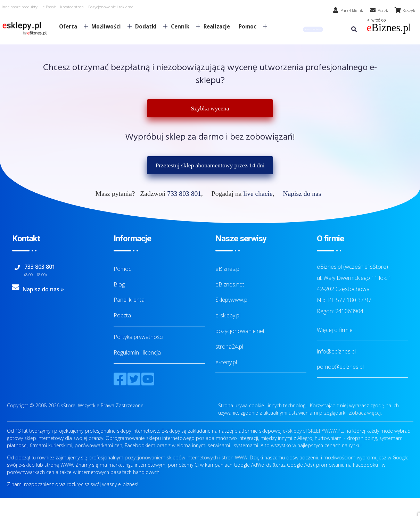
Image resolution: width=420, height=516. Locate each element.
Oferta (71, 26)
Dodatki (149, 26)
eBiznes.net (230, 284)
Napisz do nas (302, 194)
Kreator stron (72, 7)
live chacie (258, 194)
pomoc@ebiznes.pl (340, 367)
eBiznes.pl (228, 269)
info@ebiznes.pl (336, 351)
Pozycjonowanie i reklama (111, 7)
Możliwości (109, 26)
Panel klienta (129, 300)
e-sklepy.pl (228, 315)
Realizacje (217, 26)
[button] (313, 29)
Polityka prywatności (138, 337)
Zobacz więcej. (365, 413)
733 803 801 (184, 194)
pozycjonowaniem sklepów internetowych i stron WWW (186, 457)
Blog (119, 284)
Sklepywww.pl (232, 300)
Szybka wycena (210, 108)
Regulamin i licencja (137, 352)
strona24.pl (229, 347)
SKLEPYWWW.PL (326, 431)
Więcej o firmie (335, 330)
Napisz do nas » (43, 289)
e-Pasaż (49, 7)
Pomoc (250, 26)
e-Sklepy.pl (295, 431)
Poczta (122, 315)
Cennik (183, 26)
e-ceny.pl (226, 362)
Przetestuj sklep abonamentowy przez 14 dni (210, 165)
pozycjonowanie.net (240, 331)
